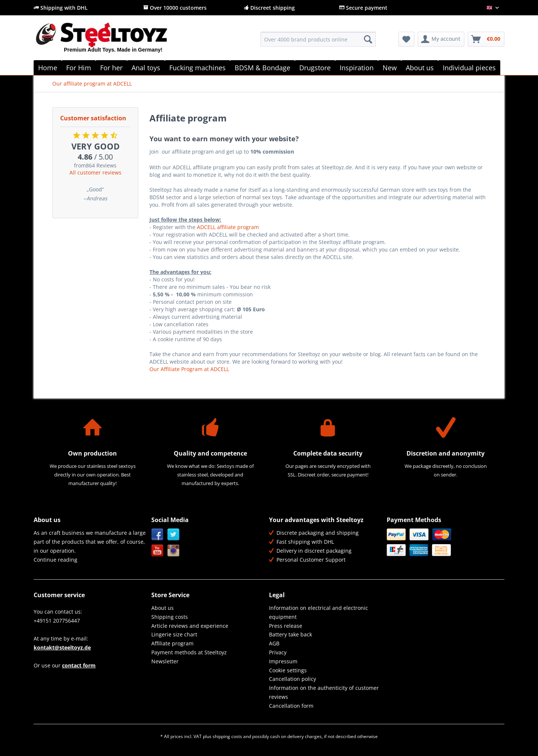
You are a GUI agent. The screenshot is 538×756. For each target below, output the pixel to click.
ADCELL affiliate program (228, 227)
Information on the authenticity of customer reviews (324, 692)
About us (163, 608)
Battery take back (290, 634)
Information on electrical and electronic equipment (319, 612)
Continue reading (55, 560)
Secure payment (363, 8)
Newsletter (165, 661)
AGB (274, 643)
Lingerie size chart (174, 634)
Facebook (157, 535)
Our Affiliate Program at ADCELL (189, 369)
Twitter (174, 535)
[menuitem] (318, 43)
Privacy (278, 652)
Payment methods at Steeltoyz (189, 652)
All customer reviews (95, 172)
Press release (286, 626)
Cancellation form (291, 706)
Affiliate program (172, 643)
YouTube (157, 551)
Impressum (283, 661)
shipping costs (227, 736)
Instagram (174, 551)
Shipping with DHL (61, 8)
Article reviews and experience (190, 626)
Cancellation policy (293, 679)
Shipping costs (170, 617)
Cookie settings (288, 670)
